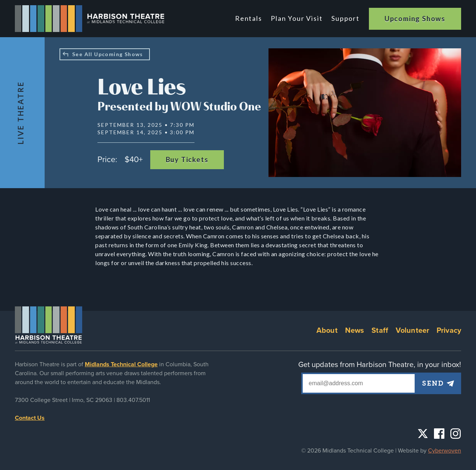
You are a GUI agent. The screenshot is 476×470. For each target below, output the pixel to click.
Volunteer (412, 331)
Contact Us (30, 418)
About (327, 331)
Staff (380, 331)
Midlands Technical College (121, 364)
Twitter (423, 434)
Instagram (456, 434)
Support (345, 18)
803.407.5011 (133, 400)
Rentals (249, 18)
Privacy (449, 331)
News (355, 331)
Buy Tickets (187, 160)
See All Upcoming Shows (108, 54)
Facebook (439, 434)
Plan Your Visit (297, 18)
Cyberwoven (445, 451)
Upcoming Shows (415, 19)
